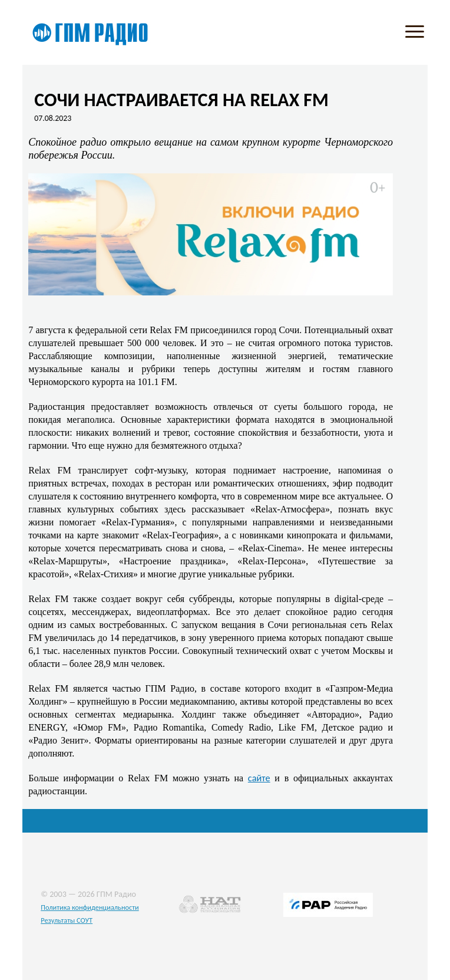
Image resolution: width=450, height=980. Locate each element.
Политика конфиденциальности (90, 907)
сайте (259, 778)
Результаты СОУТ (67, 920)
